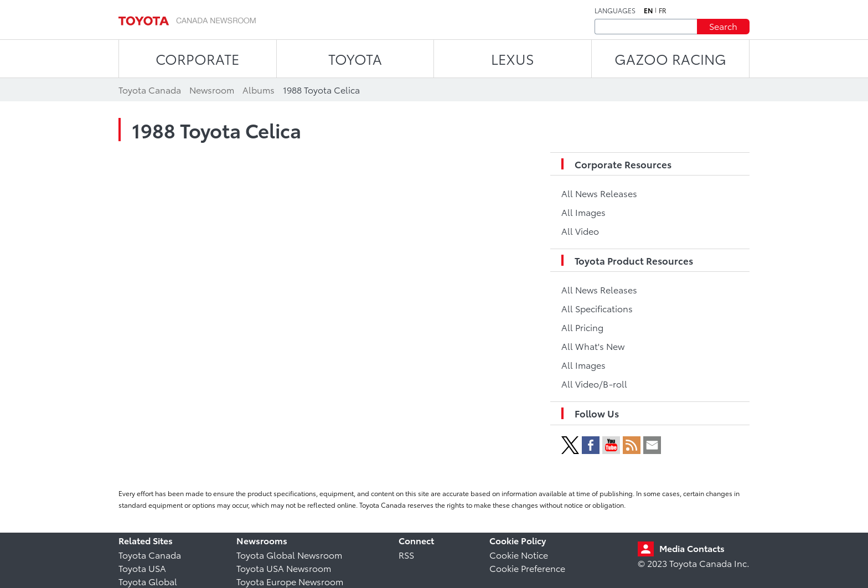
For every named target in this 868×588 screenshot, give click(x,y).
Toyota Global (148, 581)
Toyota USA (142, 568)
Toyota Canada (150, 555)
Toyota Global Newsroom (289, 555)
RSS (406, 555)
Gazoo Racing (670, 58)
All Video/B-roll (594, 383)
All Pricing (582, 327)
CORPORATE (197, 58)
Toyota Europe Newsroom (290, 581)
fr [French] (663, 11)
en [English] (648, 11)
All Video (580, 231)
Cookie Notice (519, 555)
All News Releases (599, 193)
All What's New (593, 346)
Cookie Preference (527, 568)
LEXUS (513, 58)
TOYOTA (355, 58)
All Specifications (597, 308)
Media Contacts (692, 548)
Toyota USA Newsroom (284, 568)
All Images (583, 212)
